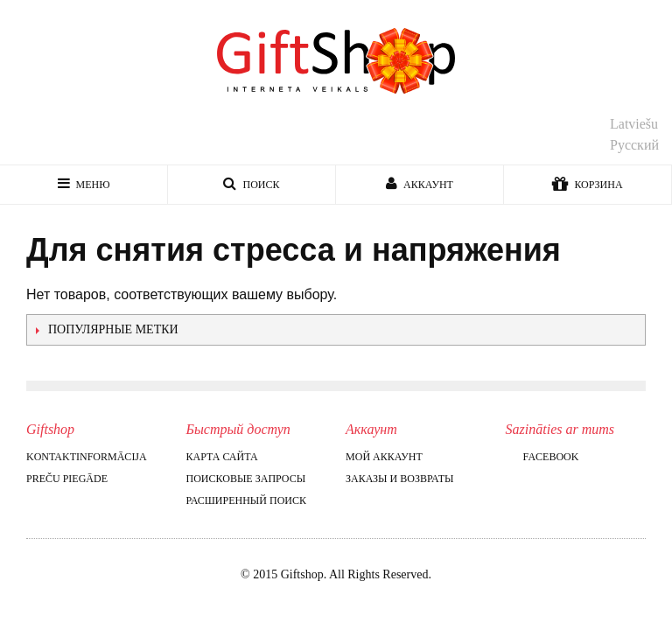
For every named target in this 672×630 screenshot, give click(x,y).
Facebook (542, 457)
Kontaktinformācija (87, 457)
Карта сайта (222, 457)
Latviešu (634, 124)
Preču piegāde (67, 479)
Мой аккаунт (384, 457)
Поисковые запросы (246, 479)
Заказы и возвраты (399, 479)
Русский (634, 145)
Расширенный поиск (246, 500)
